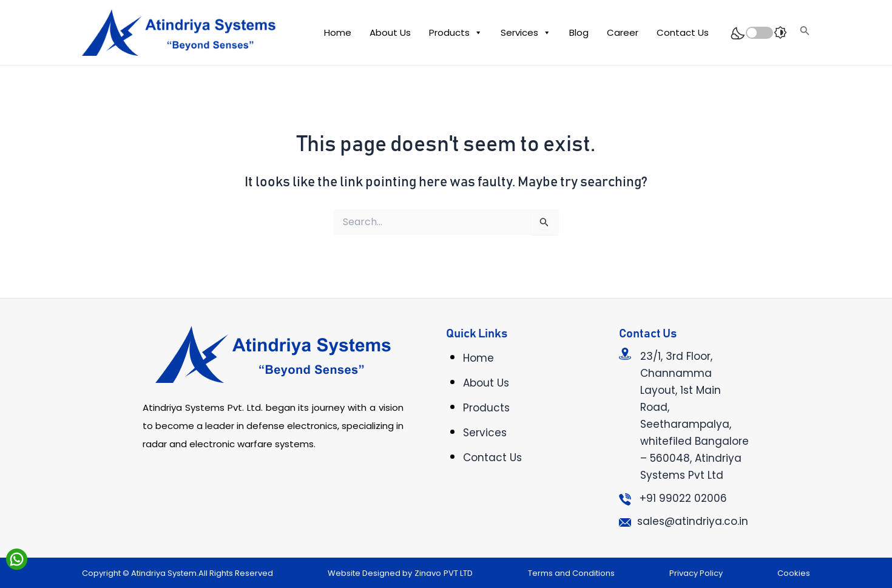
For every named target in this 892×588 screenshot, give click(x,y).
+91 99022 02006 (683, 498)
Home (338, 32)
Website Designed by (370, 573)
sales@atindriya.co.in (693, 521)
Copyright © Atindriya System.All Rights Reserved (177, 573)
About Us (390, 32)
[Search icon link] (805, 32)
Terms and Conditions (571, 573)
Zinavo (428, 573)
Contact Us (683, 32)
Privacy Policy (696, 573)
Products (456, 33)
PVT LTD (458, 573)
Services (526, 33)
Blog (579, 32)
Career (623, 32)
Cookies (794, 573)
